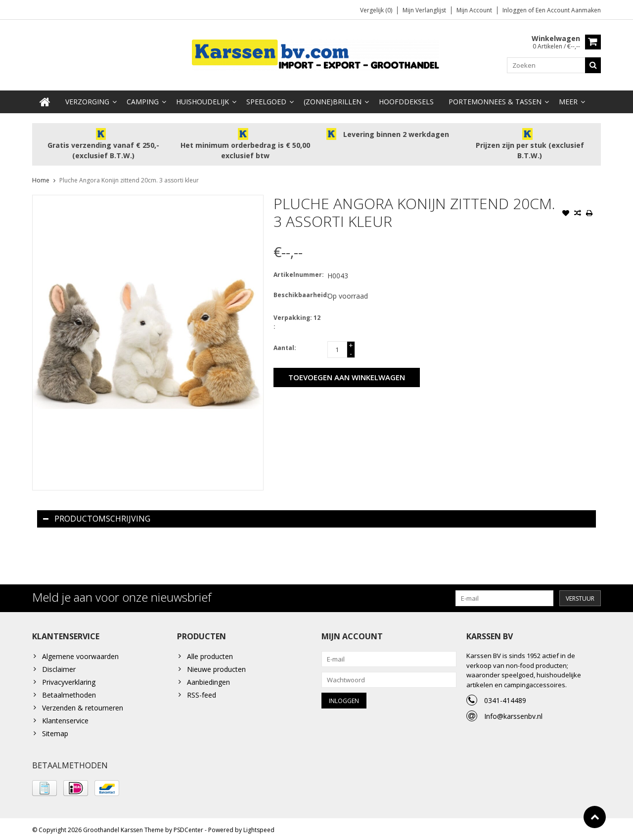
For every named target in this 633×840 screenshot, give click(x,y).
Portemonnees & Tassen (495, 99)
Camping (143, 99)
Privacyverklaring (69, 680)
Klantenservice (65, 718)
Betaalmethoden (69, 692)
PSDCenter (188, 828)
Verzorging (87, 99)
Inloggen (515, 10)
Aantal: (285, 345)
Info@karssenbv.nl (513, 714)
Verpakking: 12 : (297, 320)
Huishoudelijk (203, 99)
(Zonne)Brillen (333, 99)
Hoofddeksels (406, 99)
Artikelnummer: (298, 272)
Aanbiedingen (208, 680)
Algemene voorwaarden (80, 654)
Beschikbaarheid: (298, 292)
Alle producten (210, 654)
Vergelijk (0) (376, 10)
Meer (568, 99)
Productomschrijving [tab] (97, 516)
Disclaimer (59, 667)
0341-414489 (505, 698)
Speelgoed (266, 99)
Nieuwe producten (216, 667)
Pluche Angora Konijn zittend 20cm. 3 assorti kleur (129, 178)
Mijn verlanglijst (424, 10)
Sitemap (55, 731)
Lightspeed (259, 828)
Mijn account (474, 10)
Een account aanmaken (568, 10)
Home (41, 178)
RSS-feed (202, 692)
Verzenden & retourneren (83, 705)
